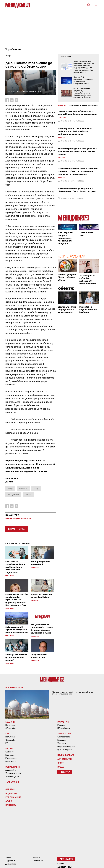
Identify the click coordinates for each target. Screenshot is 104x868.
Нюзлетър (65, 772)
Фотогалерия (64, 737)
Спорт (61, 763)
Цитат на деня (65, 750)
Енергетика (11, 758)
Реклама (61, 725)
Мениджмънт (13, 767)
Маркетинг (64, 722)
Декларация (11, 864)
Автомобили (65, 759)
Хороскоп (62, 743)
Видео (61, 767)
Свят (8, 734)
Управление (13, 49)
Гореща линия (13, 797)
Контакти (11, 805)
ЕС (7, 743)
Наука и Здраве (66, 755)
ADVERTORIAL (66, 57)
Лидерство (11, 770)
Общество (10, 728)
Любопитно (64, 734)
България (11, 722)
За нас (8, 858)
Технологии (12, 782)
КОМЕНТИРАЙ (17, 529)
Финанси (9, 752)
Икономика (10, 762)
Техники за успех (13, 773)
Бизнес (9, 749)
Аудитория (10, 861)
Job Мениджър (12, 777)
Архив (9, 801)
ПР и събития (64, 728)
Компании (10, 755)
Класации (62, 740)
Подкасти (11, 793)
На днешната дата (66, 747)
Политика (10, 725)
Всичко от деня (14, 687)
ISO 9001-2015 (39, 861)
